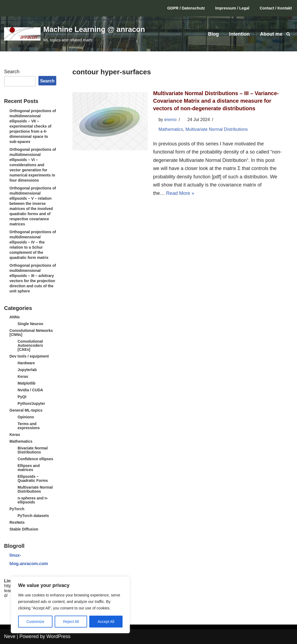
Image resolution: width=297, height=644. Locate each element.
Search (12, 72)
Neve (10, 636)
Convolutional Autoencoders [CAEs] (30, 345)
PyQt (22, 397)
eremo (170, 120)
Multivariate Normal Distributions (35, 489)
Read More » (180, 193)
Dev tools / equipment (29, 356)
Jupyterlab (27, 370)
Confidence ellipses (35, 459)
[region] (70, 605)
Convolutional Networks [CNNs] (31, 333)
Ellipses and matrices (29, 468)
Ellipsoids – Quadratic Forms (33, 478)
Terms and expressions (29, 426)
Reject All (71, 622)
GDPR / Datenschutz (186, 8)
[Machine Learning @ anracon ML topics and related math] (75, 34)
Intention (239, 34)
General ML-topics (26, 410)
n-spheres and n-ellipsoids (33, 500)
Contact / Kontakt (276, 8)
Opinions (26, 417)
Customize (35, 622)
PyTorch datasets (33, 516)
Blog (213, 34)
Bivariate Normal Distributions (33, 450)
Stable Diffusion (24, 529)
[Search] (288, 34)
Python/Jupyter (31, 403)
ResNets (17, 522)
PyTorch (17, 509)
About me (271, 34)
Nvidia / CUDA (30, 390)
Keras (23, 376)
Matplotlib (27, 383)
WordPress (59, 636)
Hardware (26, 363)
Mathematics (21, 441)
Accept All (106, 622)
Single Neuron (30, 324)
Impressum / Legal (232, 8)
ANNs (15, 317)
